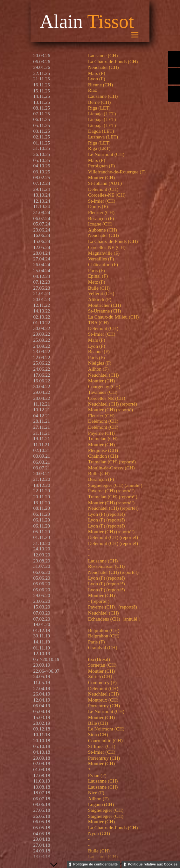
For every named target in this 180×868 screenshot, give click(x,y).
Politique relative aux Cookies (153, 864)
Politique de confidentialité (95, 864)
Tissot (111, 21)
